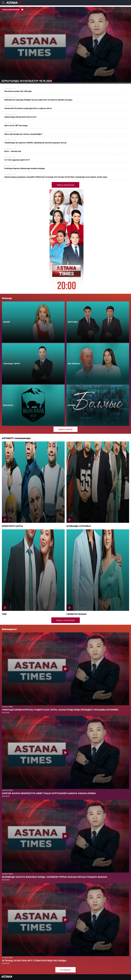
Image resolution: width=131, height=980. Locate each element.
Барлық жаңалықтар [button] (65, 185)
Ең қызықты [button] (65, 970)
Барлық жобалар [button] (65, 429)
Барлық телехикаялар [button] (66, 620)
